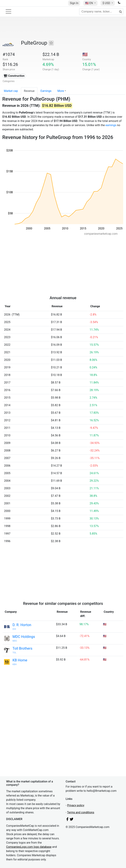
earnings (111, 125)
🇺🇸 (89, 3)
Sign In (74, 3)
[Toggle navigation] (8, 11)
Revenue (29, 91)
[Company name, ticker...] (101, 12)
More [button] (61, 91)
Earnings (46, 91)
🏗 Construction (14, 76)
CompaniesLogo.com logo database (29, 847)
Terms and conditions (81, 812)
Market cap (11, 91)
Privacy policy (76, 805)
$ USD (107, 3)
